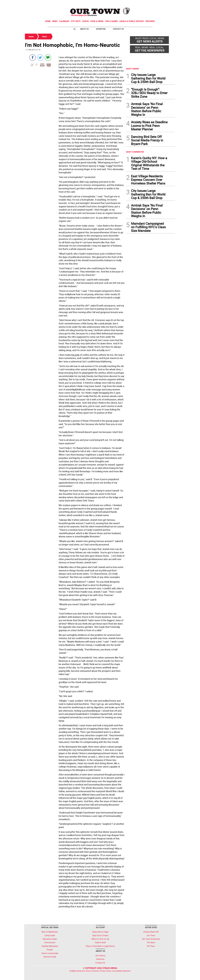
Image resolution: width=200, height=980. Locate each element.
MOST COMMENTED (135, 152)
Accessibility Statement (121, 971)
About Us (84, 29)
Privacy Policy (105, 971)
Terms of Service (92, 971)
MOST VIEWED (132, 69)
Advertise (101, 29)
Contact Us (118, 29)
